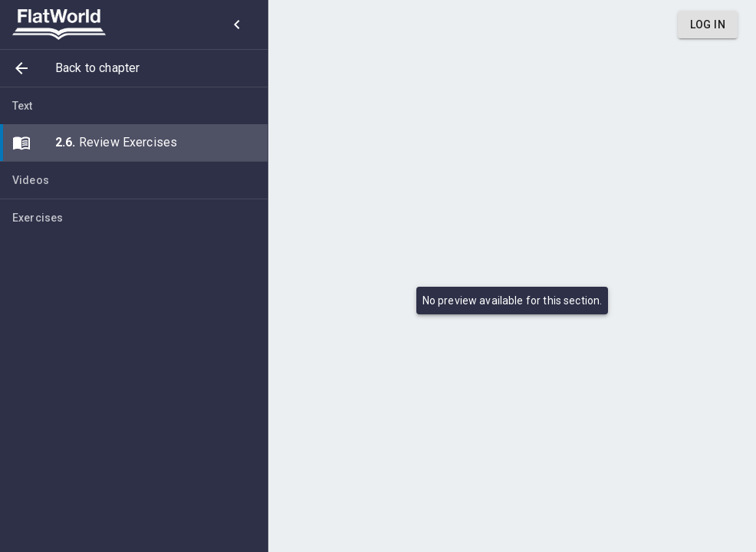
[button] (134, 68)
